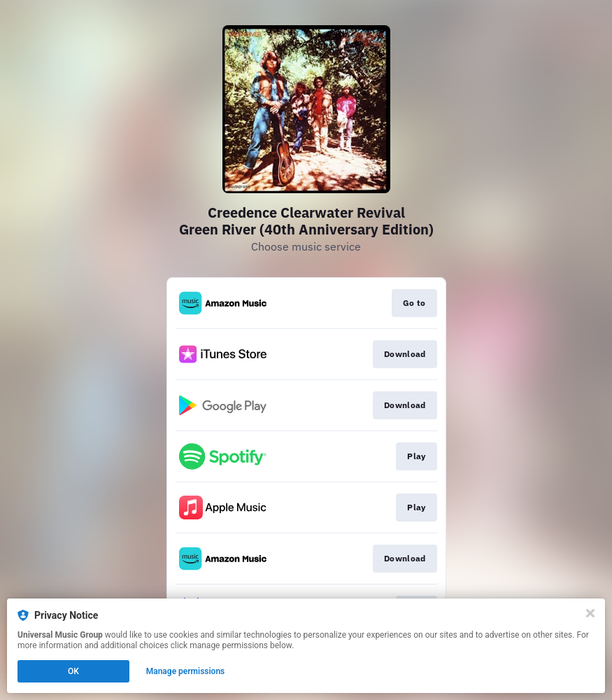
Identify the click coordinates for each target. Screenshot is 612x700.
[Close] (590, 613)
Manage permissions (186, 671)
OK (73, 671)
